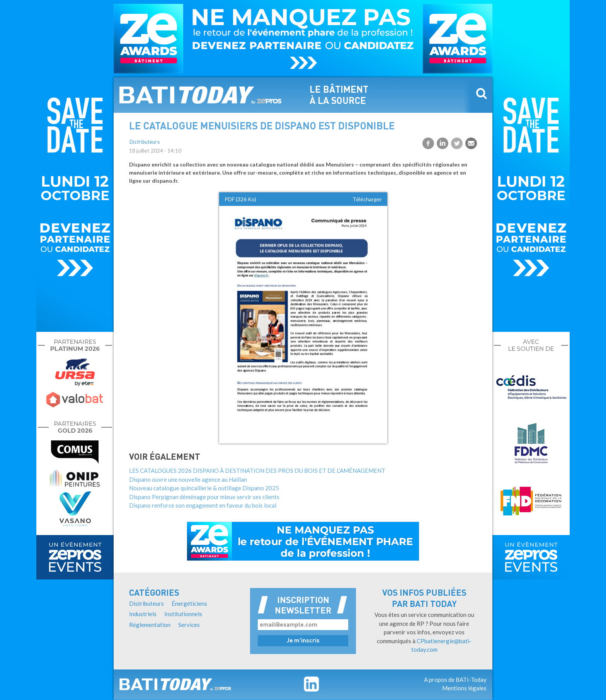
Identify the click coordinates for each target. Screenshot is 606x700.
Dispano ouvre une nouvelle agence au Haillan (188, 479)
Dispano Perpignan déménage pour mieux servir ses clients (204, 497)
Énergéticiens (189, 603)
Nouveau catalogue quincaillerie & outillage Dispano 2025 (204, 488)
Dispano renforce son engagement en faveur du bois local (203, 505)
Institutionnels (183, 614)
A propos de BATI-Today (455, 680)
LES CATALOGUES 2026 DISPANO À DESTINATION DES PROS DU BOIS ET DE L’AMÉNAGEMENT (257, 471)
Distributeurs (145, 142)
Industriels (143, 614)
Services (189, 625)
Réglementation (150, 625)
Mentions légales (464, 688)
